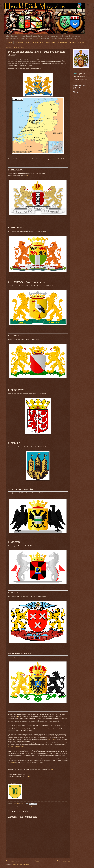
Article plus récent (12, 861)
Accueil (38, 861)
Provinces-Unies (51, 739)
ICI (29, 776)
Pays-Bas (15, 806)
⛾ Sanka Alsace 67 (38, 43)
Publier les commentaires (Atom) (21, 864)
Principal (10, 43)
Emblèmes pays (19, 43)
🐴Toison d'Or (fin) (63, 43)
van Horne (12, 762)
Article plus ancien (63, 861)
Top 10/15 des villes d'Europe (25, 806)
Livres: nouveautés (50, 43)
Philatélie (28, 43)
